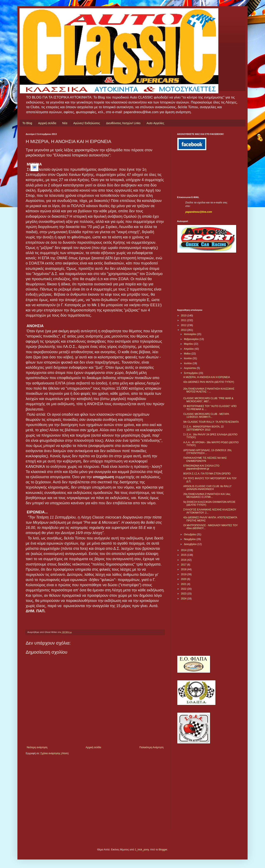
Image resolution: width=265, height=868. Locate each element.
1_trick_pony (142, 850)
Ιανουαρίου (190, 334)
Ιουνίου (188, 358)
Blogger (163, 850)
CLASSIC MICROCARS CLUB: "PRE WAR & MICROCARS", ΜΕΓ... (208, 400)
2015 (184, 555)
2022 (184, 589)
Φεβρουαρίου (192, 339)
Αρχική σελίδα (47, 123)
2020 (184, 579)
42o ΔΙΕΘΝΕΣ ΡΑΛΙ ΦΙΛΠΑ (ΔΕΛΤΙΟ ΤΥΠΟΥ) (209, 382)
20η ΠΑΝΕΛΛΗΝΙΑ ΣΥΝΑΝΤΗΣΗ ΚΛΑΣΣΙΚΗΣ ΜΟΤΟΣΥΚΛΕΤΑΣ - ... (209, 390)
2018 (184, 569)
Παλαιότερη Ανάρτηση (151, 747)
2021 (184, 584)
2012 (184, 325)
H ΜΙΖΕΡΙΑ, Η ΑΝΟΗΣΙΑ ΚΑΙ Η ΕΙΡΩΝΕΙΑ (207, 377)
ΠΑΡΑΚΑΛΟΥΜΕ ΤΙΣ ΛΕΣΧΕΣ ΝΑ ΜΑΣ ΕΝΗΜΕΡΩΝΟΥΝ (205, 459)
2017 (184, 565)
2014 (184, 550)
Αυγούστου (190, 368)
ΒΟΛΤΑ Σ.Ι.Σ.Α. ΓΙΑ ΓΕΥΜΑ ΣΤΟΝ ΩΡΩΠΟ (207, 474)
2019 (184, 574)
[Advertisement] (196, 173)
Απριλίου (189, 349)
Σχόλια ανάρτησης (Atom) (55, 753)
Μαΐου (188, 354)
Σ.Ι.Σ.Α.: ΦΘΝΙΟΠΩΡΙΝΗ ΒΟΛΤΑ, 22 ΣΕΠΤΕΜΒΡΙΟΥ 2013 (204, 428)
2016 (184, 560)
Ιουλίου (188, 363)
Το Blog (27, 123)
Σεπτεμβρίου (191, 373)
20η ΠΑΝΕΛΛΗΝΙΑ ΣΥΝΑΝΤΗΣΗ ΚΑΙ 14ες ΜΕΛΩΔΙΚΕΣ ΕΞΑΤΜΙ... (207, 496)
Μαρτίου (189, 344)
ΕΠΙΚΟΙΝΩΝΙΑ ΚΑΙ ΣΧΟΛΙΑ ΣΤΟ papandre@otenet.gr (201, 467)
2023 (184, 594)
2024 (184, 599)
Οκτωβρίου (190, 534)
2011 (184, 320)
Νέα (65, 123)
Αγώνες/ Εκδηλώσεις (87, 123)
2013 (184, 330)
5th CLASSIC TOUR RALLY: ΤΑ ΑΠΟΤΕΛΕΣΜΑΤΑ (211, 422)
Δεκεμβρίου (191, 544)
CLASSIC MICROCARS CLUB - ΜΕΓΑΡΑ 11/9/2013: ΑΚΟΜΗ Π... (206, 415)
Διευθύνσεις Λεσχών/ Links (123, 123)
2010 (184, 316)
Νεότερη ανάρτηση (37, 747)
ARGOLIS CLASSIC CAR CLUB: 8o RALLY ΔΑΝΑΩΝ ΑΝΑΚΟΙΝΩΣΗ (207, 488)
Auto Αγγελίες (155, 123)
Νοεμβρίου (190, 539)
